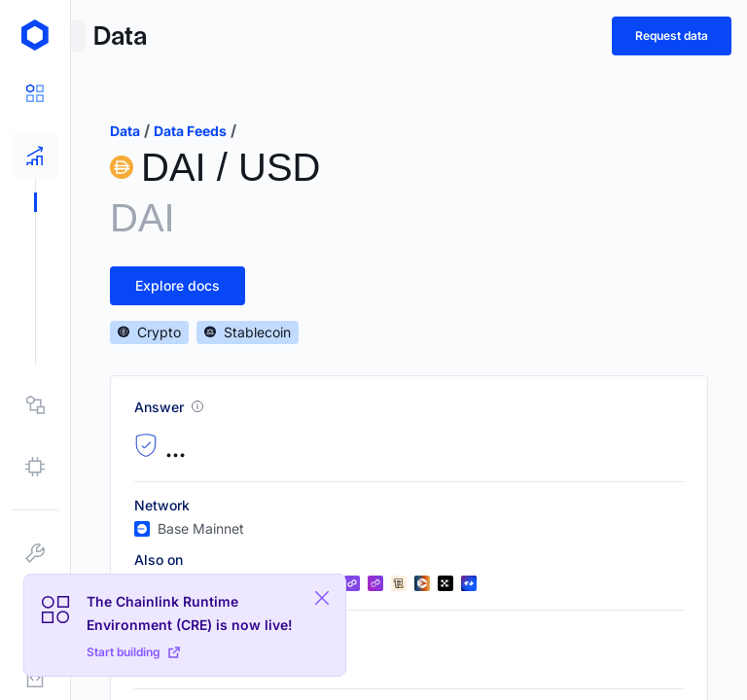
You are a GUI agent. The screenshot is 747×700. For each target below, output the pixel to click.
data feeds (190, 131)
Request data (672, 35)
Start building (133, 652)
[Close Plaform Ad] (322, 598)
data (125, 131)
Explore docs (178, 285)
